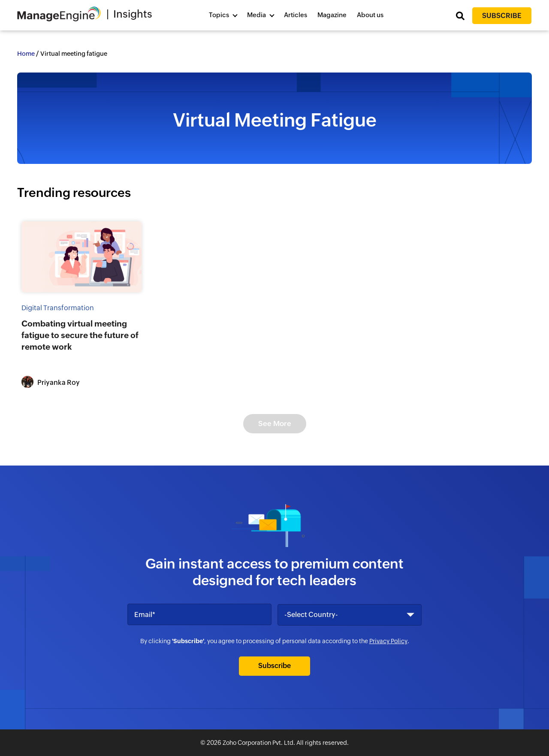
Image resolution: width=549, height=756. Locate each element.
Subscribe (502, 16)
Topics (219, 15)
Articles (296, 15)
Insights (133, 14)
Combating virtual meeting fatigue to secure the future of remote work (80, 335)
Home (26, 54)
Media (256, 15)
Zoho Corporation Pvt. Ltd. (259, 743)
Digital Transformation (58, 308)
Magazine (332, 15)
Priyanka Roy (59, 383)
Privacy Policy (388, 641)
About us (370, 15)
